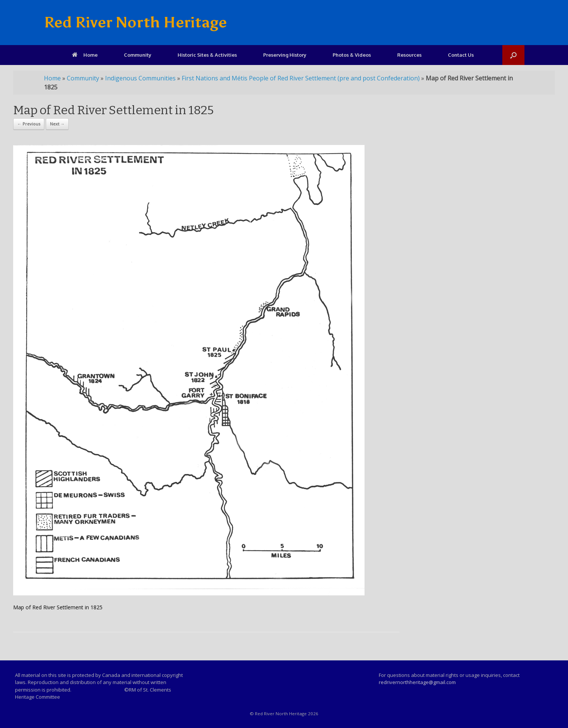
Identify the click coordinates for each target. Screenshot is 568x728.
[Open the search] (513, 55)
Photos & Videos (352, 55)
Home (85, 55)
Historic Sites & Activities (207, 55)
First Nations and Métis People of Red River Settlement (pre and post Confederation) (301, 78)
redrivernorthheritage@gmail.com (417, 682)
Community (138, 55)
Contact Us (461, 55)
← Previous (29, 124)
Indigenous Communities (140, 78)
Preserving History (285, 55)
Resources (409, 55)
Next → (57, 124)
